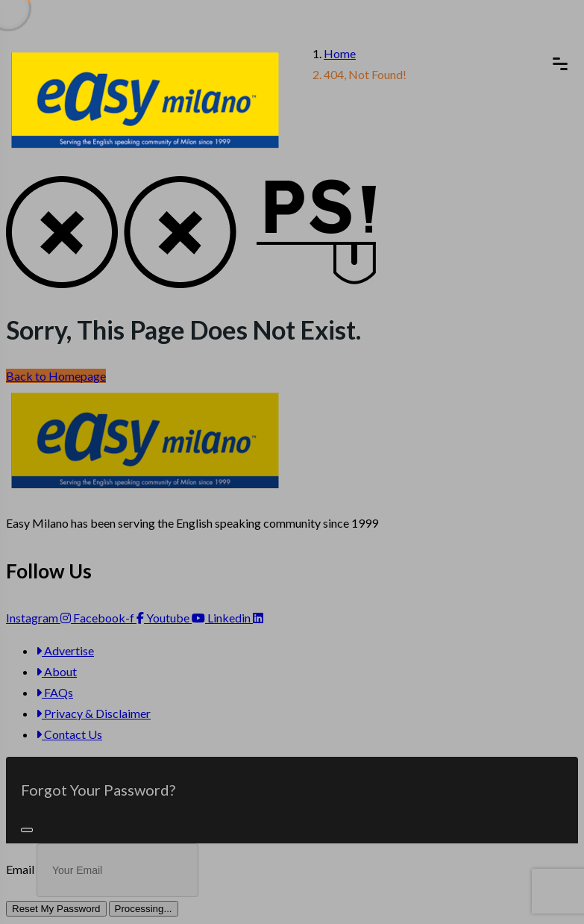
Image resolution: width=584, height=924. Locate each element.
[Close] (27, 830)
